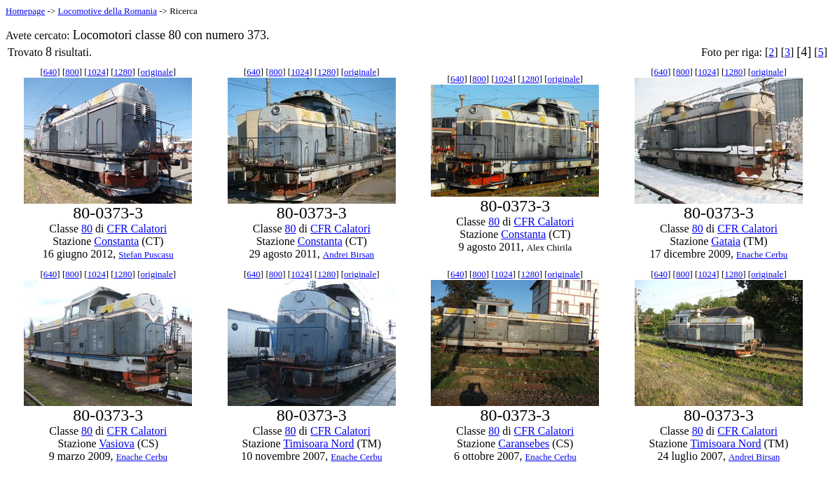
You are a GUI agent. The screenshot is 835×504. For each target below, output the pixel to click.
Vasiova (117, 443)
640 (50, 72)
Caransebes (524, 443)
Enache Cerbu (762, 254)
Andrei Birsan (349, 254)
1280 (123, 72)
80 (87, 229)
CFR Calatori (137, 229)
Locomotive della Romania (107, 11)
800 (72, 72)
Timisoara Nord (318, 443)
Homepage (25, 11)
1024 (97, 72)
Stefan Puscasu (146, 254)
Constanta (116, 241)
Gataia (726, 241)
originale (157, 72)
